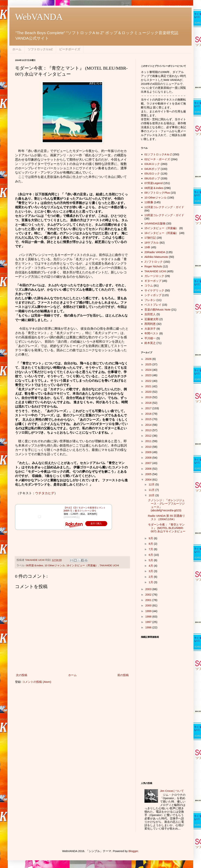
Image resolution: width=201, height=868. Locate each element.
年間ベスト (152, 333)
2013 (149, 430)
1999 (149, 611)
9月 (151, 538)
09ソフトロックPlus (157, 193)
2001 (149, 600)
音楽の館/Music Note (158, 310)
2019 (149, 397)
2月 (151, 577)
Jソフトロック (154, 262)
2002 (149, 595)
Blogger (133, 851)
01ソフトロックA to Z (158, 154)
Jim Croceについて (172, 791)
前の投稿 (123, 675)
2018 (149, 403)
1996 (149, 627)
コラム (149, 285)
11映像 (149, 202)
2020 (149, 392)
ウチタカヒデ (45, 493)
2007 (149, 463)
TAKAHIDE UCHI (109, 565)
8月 (151, 544)
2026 (149, 359)
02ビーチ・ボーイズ (157, 159)
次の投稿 (22, 675)
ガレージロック (154, 276)
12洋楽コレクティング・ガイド (164, 207)
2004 (149, 480)
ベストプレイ (153, 305)
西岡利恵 (150, 324)
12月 (152, 484)
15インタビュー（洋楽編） (162, 228)
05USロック (152, 173)
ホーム (17, 49)
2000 (149, 605)
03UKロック (152, 164)
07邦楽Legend (154, 183)
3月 (151, 571)
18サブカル (152, 243)
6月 (151, 555)
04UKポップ (152, 169)
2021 (149, 386)
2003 (149, 589)
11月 (152, 490)
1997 (149, 622)
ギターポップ (153, 281)
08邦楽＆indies (35, 565)
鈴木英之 (150, 343)
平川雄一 (150, 338)
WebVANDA (39, 17)
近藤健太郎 (152, 319)
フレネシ (150, 300)
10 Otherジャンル (55, 565)
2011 (149, 441)
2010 (149, 447)
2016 (149, 414)
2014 (149, 425)
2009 (149, 452)
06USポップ (152, 178)
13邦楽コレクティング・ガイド (164, 215)
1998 (149, 616)
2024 (149, 370)
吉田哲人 (150, 314)
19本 (147, 247)
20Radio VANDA (155, 252)
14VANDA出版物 (155, 223)
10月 (152, 495)
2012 (149, 436)
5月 (151, 560)
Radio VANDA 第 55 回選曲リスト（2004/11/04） (167, 517)
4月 (151, 566)
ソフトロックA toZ (40, 49)
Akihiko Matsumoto (156, 257)
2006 (149, 469)
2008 (149, 458)
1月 (151, 582)
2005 (149, 474)
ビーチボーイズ (70, 49)
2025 (149, 364)
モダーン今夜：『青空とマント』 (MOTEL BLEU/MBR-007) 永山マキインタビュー (167, 528)
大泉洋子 (150, 329)
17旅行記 (150, 238)
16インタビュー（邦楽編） (82, 565)
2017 (149, 408)
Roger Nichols (153, 266)
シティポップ (153, 295)
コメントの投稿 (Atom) (37, 682)
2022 (149, 381)
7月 (151, 549)
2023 (149, 375)
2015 (149, 419)
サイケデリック (154, 290)
